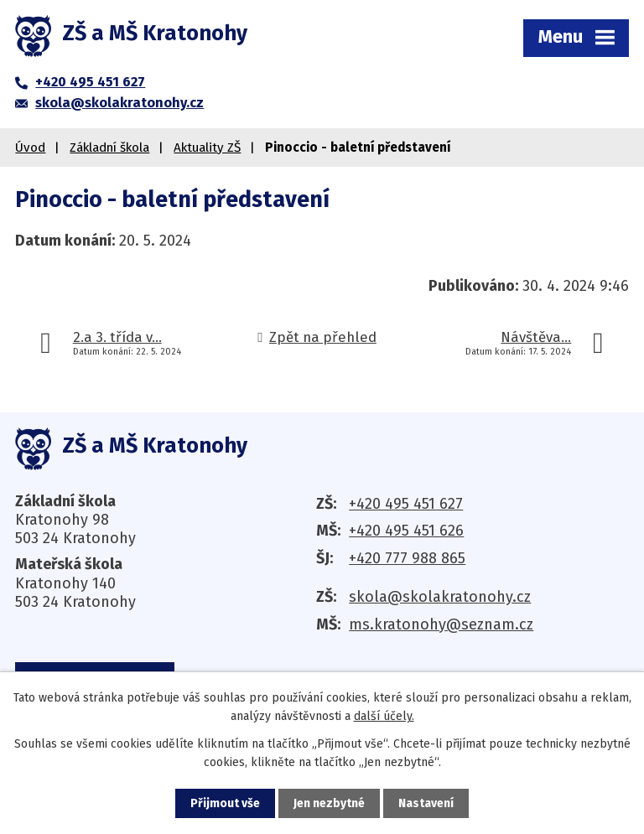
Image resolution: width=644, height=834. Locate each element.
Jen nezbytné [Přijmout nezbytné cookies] (329, 803)
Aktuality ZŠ (207, 148)
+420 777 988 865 (407, 558)
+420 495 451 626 (406, 531)
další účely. (384, 716)
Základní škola (109, 148)
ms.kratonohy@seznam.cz (441, 624)
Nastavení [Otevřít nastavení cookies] (426, 803)
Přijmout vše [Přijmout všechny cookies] (225, 803)
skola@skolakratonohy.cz (440, 597)
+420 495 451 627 (406, 504)
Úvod (30, 148)
